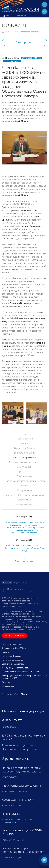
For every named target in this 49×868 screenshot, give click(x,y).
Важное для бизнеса (25, 448)
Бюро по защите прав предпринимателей (25, 481)
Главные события (25, 439)
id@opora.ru (9, 727)
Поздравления (25, 490)
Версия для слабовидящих (14, 16)
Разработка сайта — (15, 694)
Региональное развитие (25, 453)
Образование (8, 686)
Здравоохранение (12, 61)
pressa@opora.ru (9, 822)
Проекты (6, 682)
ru (44, 12)
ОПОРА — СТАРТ (25, 504)
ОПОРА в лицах (24, 467)
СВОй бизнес (25, 500)
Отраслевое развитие (29, 32)
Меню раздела (25, 42)
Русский (7, 583)
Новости (12, 32)
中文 (25, 583)
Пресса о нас (25, 472)
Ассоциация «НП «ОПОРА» (14, 648)
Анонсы (24, 443)
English (17, 583)
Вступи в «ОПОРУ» (15, 636)
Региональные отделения (18, 745)
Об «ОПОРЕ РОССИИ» (12, 644)
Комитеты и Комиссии (12, 656)
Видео (24, 486)
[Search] (18, 589)
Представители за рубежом (20, 749)
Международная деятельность (24, 462)
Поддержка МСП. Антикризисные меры (24, 495)
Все (24, 434)
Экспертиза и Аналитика (13, 664)
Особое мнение (24, 476)
